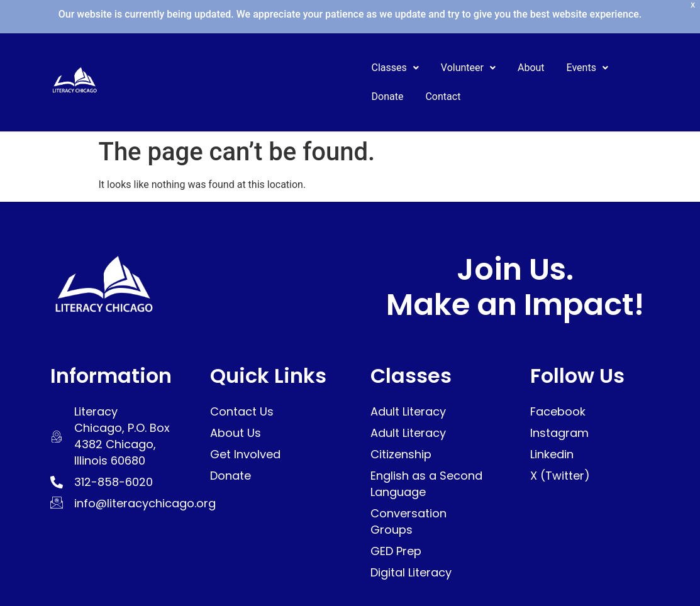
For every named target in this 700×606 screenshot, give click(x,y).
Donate (388, 96)
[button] (395, 68)
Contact (443, 96)
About (531, 68)
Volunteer (468, 68)
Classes (395, 68)
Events (587, 68)
